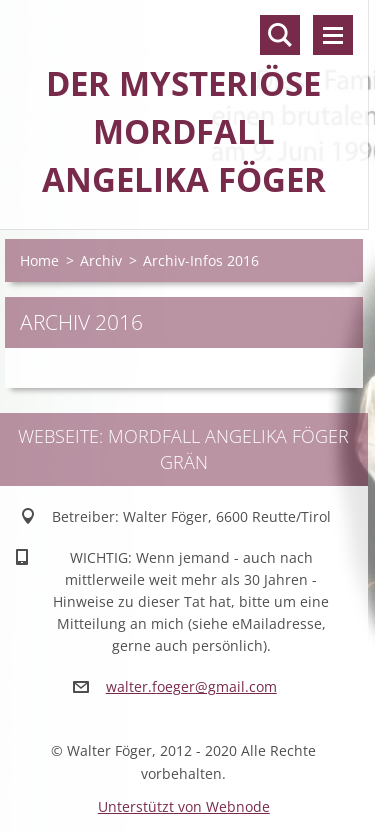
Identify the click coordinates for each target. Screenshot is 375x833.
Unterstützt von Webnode (184, 806)
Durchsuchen (280, 35)
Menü (333, 35)
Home (39, 260)
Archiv (101, 260)
